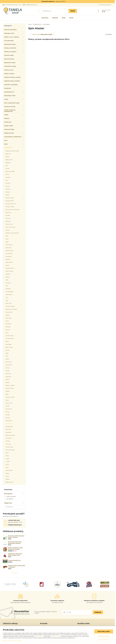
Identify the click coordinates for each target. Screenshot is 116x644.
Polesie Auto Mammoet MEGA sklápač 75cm (15, 554)
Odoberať (98, 612)
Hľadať (73, 11)
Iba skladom (9, 499)
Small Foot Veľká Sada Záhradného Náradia (15, 543)
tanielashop (14, 573)
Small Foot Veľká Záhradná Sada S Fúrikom (16, 537)
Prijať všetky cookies (104, 631)
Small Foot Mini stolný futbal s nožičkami (17, 566)
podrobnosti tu (39, 636)
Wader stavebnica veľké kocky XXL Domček (15, 548)
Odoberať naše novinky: (22, 614)
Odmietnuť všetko (104, 636)
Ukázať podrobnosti (104, 640)
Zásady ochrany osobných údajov (12, 641)
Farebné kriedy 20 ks (14, 560)
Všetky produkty (10, 497)
